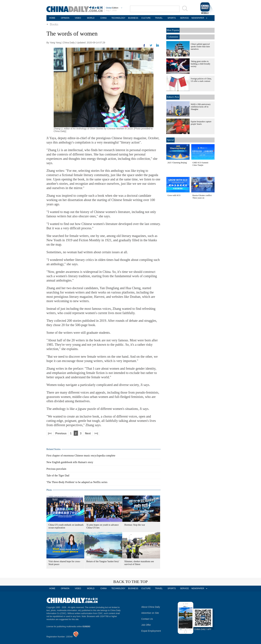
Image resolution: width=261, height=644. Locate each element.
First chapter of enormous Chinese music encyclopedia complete (81, 456)
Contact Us (147, 619)
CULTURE (146, 18)
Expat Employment (151, 631)
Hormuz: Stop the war (135, 525)
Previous (61, 433)
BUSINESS (133, 18)
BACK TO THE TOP (131, 582)
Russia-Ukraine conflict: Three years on (202, 197)
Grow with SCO (174, 195)
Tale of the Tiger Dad (58, 475)
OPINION (65, 18)
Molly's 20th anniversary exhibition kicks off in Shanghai (201, 107)
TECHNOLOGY (118, 18)
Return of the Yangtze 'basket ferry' (103, 561)
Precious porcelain (56, 469)
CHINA (103, 18)
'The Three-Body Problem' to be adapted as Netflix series (77, 482)
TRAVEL (159, 18)
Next (88, 433)
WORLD (91, 18)
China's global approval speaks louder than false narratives (200, 47)
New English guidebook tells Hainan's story (70, 462)
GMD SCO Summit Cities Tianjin (200, 164)
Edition (112, 8)
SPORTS (172, 18)
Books (54, 24)
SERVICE (184, 18)
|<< (50, 433)
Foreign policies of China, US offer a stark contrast (201, 80)
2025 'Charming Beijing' (177, 163)
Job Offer (146, 625)
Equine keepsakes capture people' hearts (201, 123)
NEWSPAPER (197, 18)
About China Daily (151, 607)
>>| (96, 433)
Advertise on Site (150, 613)
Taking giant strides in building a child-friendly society (200, 64)
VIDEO (78, 18)
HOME (52, 18)
